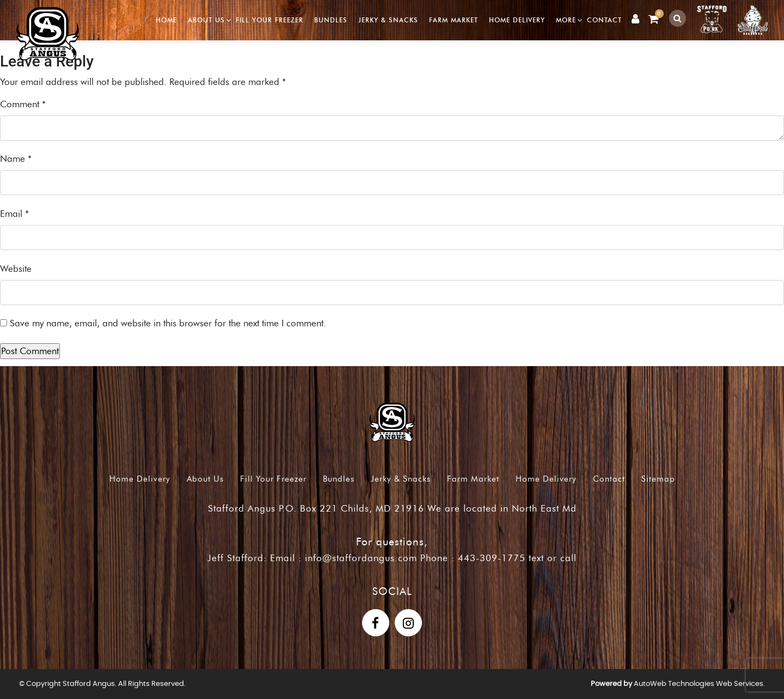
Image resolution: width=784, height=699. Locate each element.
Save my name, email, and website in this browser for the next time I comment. (168, 323)
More (566, 20)
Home (166, 20)
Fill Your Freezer (269, 20)
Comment (23, 104)
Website (16, 269)
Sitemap (658, 479)
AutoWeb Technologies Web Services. (699, 684)
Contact (604, 20)
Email (14, 214)
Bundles (331, 20)
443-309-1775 (492, 558)
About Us (206, 20)
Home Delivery (517, 20)
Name (16, 159)
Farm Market (454, 20)
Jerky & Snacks (388, 20)
